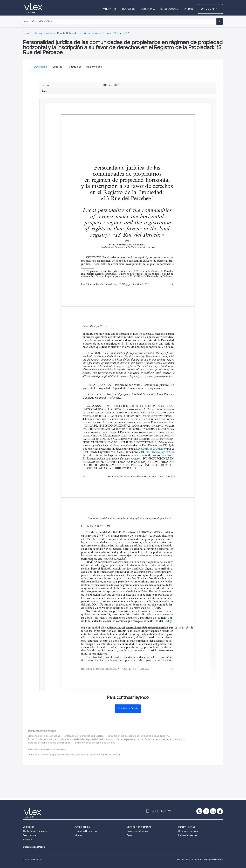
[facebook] (206, 811)
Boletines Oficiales (188, 831)
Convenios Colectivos (137, 831)
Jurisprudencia (82, 827)
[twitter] (199, 811)
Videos (78, 835)
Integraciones (173, 9)
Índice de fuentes (188, 835)
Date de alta (212, 9)
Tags (129, 835)
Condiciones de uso (33, 859)
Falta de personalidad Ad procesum (165, 739)
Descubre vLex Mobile (34, 847)
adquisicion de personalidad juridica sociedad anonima (139, 736)
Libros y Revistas (187, 827)
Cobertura (152, 9)
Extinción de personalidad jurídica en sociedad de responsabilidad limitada (70, 739)
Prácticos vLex (30, 835)
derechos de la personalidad (44, 736)
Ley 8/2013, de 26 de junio (151, 449)
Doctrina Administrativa (139, 827)
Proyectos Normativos (86, 831)
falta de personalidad (129, 739)
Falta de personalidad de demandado (49, 743)
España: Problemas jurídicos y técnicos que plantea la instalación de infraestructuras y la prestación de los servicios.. (97, 755)
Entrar (192, 9)
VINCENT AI (113, 9)
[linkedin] (213, 811)
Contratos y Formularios (35, 831)
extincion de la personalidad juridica (95, 743)
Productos (132, 9)
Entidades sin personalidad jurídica (84, 736)
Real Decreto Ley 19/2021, (159, 452)
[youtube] (220, 811)
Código (168, 621)
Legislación (29, 827)
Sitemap (27, 840)
